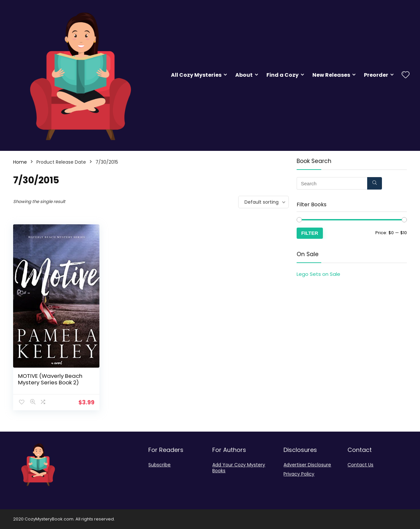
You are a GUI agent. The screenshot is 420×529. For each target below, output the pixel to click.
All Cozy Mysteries (196, 75)
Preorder (376, 75)
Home (20, 162)
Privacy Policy (299, 474)
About (244, 75)
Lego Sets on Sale (318, 274)
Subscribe (159, 465)
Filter (310, 233)
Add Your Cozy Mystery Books (239, 468)
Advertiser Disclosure (307, 465)
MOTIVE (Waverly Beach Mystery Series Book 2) (50, 379)
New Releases (331, 75)
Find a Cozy (283, 75)
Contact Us (360, 465)
